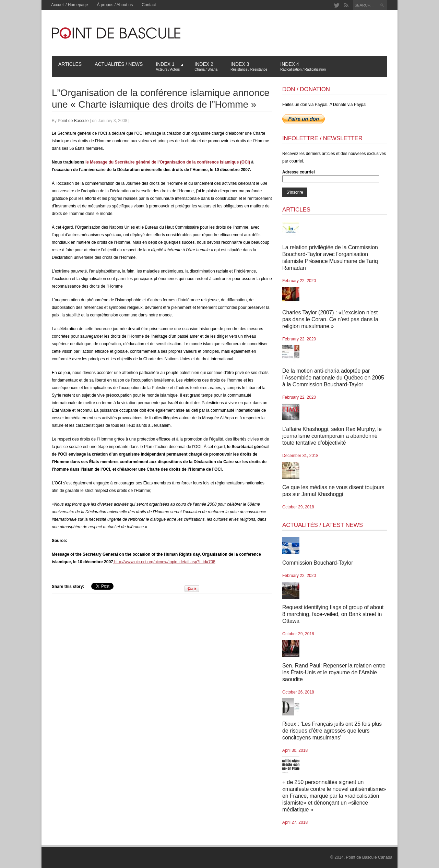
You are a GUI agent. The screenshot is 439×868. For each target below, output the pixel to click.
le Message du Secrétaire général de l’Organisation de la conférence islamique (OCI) (168, 162)
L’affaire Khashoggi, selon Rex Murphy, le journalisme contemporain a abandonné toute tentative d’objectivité (332, 436)
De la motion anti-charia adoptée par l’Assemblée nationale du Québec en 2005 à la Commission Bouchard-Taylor (333, 378)
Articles (70, 64)
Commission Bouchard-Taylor (318, 563)
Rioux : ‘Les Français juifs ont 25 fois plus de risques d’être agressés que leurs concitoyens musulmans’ (332, 731)
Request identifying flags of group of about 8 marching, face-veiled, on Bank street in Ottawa (333, 614)
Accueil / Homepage (69, 5)
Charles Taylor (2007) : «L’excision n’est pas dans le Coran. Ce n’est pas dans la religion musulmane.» (330, 319)
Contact (149, 5)
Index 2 (206, 66)
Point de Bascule (73, 121)
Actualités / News (119, 64)
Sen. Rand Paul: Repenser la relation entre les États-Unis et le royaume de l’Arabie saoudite (334, 672)
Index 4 (303, 66)
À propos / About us (115, 5)
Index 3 (249, 66)
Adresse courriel (299, 172)
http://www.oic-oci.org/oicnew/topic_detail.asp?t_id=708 (164, 562)
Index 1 (169, 66)
